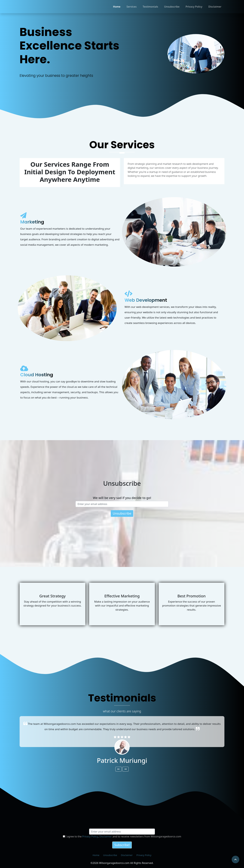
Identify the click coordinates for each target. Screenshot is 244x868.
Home (117, 7)
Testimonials (150, 7)
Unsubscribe (172, 7)
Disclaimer (215, 7)
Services (131, 7)
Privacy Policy (194, 7)
